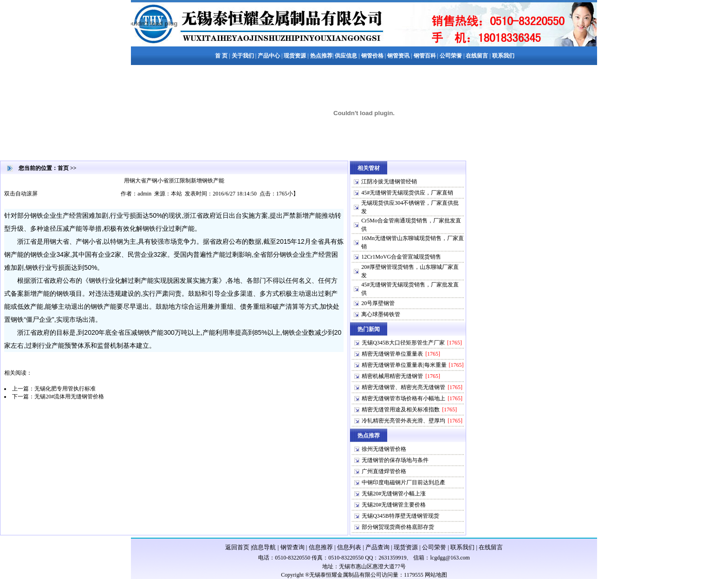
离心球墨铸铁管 (381, 314)
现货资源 (406, 547)
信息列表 (349, 547)
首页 (63, 168)
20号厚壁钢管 (378, 303)
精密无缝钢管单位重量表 (392, 354)
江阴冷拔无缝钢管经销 (389, 182)
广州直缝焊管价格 (384, 471)
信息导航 (264, 547)
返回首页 (237, 547)
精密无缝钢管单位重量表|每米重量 (404, 365)
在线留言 (491, 547)
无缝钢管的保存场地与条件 (395, 460)
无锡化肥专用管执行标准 (65, 389)
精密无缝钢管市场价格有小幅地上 (403, 398)
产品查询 (377, 547)
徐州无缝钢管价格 (384, 449)
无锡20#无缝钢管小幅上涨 (394, 494)
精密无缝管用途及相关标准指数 (401, 410)
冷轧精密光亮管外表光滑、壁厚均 (403, 421)
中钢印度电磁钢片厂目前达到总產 (403, 482)
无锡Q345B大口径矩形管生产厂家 (403, 343)
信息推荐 (321, 547)
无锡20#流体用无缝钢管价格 (69, 397)
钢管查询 (292, 547)
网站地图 (436, 575)
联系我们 (462, 547)
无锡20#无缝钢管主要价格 (394, 505)
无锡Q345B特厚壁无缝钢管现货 (400, 516)
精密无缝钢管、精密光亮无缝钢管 (403, 387)
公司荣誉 (434, 547)
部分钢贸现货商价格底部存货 (398, 527)
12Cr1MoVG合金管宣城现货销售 (401, 257)
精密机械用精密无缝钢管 (392, 376)
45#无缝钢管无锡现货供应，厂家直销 (407, 193)
